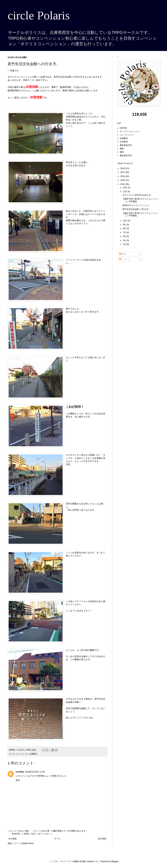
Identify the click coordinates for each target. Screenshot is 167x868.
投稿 (122, 254)
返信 (18, 780)
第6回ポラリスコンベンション (136, 205)
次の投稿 (12, 839)
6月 (125, 236)
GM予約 (123, 128)
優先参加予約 (126, 156)
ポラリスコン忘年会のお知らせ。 (137, 195)
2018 (123, 168)
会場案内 (33, 754)
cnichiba (20, 772)
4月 (125, 244)
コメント (124, 259)
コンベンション (22, 754)
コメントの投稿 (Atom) (23, 843)
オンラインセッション (130, 131)
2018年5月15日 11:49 (35, 772)
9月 (125, 225)
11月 (125, 191)
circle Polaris (39, 15)
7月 (125, 232)
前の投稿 (102, 839)
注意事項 (124, 142)
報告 (122, 152)
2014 (123, 184)
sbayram (91, 861)
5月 (125, 240)
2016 (123, 176)
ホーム (57, 839)
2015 (123, 180)
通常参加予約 (126, 145)
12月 (125, 188)
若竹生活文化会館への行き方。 (136, 209)
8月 (125, 228)
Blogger (115, 861)
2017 (123, 172)
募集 (122, 149)
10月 (125, 221)
